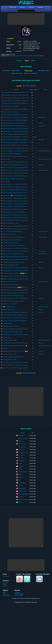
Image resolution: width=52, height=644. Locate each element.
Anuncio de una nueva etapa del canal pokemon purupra (17, 321)
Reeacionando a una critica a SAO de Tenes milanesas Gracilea (19, 201)
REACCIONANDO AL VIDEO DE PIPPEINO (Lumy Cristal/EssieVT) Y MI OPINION (24, 212)
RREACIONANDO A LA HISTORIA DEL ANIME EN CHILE (18, 248)
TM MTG (20, 474)
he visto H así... (7, 337)
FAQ (4, 592)
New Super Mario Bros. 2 (45, 346)
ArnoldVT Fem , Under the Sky (11, 243)
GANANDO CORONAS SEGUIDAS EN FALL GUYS (16, 165)
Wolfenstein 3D (42, 117)
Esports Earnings (19, 594)
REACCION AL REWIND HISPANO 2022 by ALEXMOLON (18, 190)
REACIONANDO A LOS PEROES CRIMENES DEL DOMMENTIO (19, 120)
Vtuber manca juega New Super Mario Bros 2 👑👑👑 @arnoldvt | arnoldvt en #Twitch (25, 346)
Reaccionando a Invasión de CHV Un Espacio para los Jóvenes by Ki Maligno (22, 129)
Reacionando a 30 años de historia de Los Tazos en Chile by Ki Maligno (21, 209)
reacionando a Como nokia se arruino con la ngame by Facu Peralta (20, 215)
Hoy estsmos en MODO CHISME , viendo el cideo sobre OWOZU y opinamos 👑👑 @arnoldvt (27, 257)
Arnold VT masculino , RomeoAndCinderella (14, 245)
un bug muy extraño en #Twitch (11, 265)
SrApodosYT (21, 435)
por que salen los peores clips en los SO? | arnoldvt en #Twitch (19, 343)
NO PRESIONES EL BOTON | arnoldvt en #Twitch (16, 290)
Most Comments (18, 73)
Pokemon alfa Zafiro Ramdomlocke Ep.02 (14, 296)
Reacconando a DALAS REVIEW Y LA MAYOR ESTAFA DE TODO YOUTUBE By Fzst (25, 137)
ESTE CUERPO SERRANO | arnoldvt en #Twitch (15, 315)
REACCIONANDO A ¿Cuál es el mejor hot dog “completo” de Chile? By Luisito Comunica (25, 204)
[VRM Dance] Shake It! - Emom (11, 223)
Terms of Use (6, 595)
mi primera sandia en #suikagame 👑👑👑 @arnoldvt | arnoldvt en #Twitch (22, 273)
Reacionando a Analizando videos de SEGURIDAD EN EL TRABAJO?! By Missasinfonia (25, 109)
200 (24, 86)
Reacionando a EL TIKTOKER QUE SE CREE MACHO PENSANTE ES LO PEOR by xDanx (26, 198)
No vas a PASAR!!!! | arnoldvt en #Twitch (13, 254)
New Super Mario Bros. (44, 340)
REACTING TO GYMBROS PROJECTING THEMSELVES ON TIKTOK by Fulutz (23, 368)
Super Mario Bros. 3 (44, 170)
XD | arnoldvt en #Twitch (9, 309)
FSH (19, 480)
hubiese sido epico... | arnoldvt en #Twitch (14, 301)
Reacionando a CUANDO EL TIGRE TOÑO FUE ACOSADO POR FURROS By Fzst (24, 104)
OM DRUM (21, 497)
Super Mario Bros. (43, 254)
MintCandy (21, 441)
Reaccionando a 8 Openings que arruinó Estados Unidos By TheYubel (21, 156)
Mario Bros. (41, 140)
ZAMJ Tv (21, 486)
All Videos (7, 71)
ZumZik (20, 463)
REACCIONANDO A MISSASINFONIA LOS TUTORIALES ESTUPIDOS (21, 193)
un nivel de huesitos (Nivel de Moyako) (13, 232)
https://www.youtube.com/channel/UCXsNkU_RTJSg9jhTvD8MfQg (27, 56)
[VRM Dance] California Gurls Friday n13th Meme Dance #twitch (19, 329)
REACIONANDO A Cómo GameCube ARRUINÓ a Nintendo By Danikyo (21, 126)
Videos (5, 584)
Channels (5, 583)
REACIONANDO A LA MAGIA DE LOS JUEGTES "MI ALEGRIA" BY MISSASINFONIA (25, 318)
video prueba (7, 159)
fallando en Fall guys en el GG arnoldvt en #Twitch (16, 279)
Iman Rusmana (22, 447)
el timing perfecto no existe (10, 360)
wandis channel (22, 491)
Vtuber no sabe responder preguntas (12, 154)
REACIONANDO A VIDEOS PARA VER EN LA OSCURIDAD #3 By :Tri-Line (22, 293)
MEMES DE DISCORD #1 (10, 234)
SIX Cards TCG (22, 444)
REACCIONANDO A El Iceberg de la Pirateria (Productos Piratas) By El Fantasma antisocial (26, 220)
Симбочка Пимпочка (24, 499)
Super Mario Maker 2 (44, 232)
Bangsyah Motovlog (23, 438)
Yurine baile (6, 181)
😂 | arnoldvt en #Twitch (9, 307)
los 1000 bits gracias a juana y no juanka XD (14, 123)
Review (35, 137)
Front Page (6, 576)
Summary (20, 61)
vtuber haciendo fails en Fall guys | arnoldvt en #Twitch (17, 268)
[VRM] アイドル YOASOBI (10, 304)
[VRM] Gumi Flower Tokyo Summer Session (14, 237)
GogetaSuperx (22, 488)
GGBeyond (17, 592)
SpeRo (20, 502)
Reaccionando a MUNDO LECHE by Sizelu (14, 179)
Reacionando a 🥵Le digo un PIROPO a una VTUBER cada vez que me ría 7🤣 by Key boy (26, 195)
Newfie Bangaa (22, 483)
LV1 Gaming (21, 455)
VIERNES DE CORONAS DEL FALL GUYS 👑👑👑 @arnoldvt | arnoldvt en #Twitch (24, 351)
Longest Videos (45, 71)
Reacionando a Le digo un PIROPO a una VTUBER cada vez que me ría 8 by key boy (24, 145)
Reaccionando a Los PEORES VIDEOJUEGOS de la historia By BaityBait (21, 276)
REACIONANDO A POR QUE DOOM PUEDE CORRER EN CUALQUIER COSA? (23, 117)
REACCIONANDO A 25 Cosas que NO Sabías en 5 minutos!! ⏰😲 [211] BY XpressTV (25, 229)
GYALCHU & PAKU (23, 452)
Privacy (5, 594)
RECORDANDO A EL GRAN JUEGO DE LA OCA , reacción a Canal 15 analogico (23, 176)
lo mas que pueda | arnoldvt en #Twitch (13, 332)
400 (31, 86)
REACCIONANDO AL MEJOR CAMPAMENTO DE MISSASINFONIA (20, 173)
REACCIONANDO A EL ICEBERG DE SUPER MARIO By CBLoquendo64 (21, 140)
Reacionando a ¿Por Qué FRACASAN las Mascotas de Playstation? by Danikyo (23, 335)
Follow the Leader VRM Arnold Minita (12, 240)
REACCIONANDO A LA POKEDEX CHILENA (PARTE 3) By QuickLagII (21, 162)
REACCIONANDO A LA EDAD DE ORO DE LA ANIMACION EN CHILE (21, 206)
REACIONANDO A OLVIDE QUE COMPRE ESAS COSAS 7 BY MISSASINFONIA (24, 218)
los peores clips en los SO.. (10, 354)
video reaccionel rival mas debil (11, 284)
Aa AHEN (21, 466)
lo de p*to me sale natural (10, 282)
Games (33, 61)
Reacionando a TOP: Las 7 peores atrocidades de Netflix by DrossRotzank (22, 168)
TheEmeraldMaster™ (23, 494)
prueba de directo (8, 323)
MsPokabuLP (22, 460)
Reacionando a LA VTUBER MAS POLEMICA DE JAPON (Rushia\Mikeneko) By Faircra (25, 131)
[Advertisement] (26, 19)
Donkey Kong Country (44, 151)
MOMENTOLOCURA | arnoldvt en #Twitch (14, 262)
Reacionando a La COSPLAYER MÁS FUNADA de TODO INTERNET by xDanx (23, 271)
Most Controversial (31, 73)
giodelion (21, 469)
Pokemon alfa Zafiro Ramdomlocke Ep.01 (14, 357)
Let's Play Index (19, 595)
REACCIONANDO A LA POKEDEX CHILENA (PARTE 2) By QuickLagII (21, 187)
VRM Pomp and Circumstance (11, 326)
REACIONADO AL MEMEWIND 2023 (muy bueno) (16, 92)
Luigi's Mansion (42, 126)
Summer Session (43, 237)
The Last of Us (42, 251)
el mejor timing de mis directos (11, 106)
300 (27, 86)
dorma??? (6, 348)
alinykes (20, 477)
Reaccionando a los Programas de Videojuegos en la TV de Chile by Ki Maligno (23, 226)
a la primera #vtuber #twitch (10, 340)
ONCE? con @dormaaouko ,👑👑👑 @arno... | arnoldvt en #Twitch (20, 287)
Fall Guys (41, 123)
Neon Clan (21, 458)
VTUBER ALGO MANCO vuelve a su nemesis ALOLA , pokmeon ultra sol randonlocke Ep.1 (26, 362)
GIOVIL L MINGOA (23, 472)
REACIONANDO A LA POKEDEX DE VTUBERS (15, 184)
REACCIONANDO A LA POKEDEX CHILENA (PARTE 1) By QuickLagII (21, 101)
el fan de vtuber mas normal (10, 112)
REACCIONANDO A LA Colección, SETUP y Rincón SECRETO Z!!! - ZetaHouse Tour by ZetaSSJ (27, 170)
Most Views (16, 71)
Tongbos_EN (21, 449)
